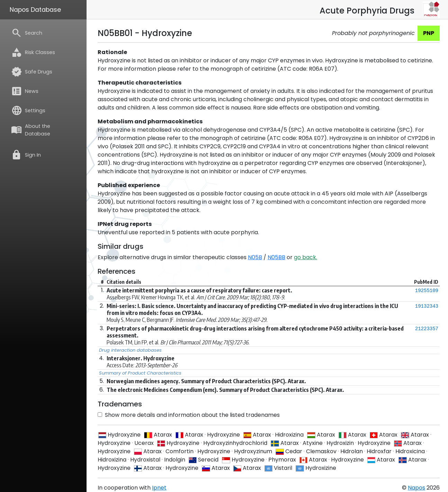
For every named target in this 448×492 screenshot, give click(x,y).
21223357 (427, 329)
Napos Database (35, 10)
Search (27, 33)
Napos (416, 488)
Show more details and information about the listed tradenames (189, 415)
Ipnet (159, 488)
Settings (28, 111)
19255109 (427, 291)
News (25, 91)
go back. (306, 257)
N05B (255, 257)
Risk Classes (33, 52)
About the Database (31, 130)
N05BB (276, 257)
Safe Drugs (32, 72)
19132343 (427, 306)
